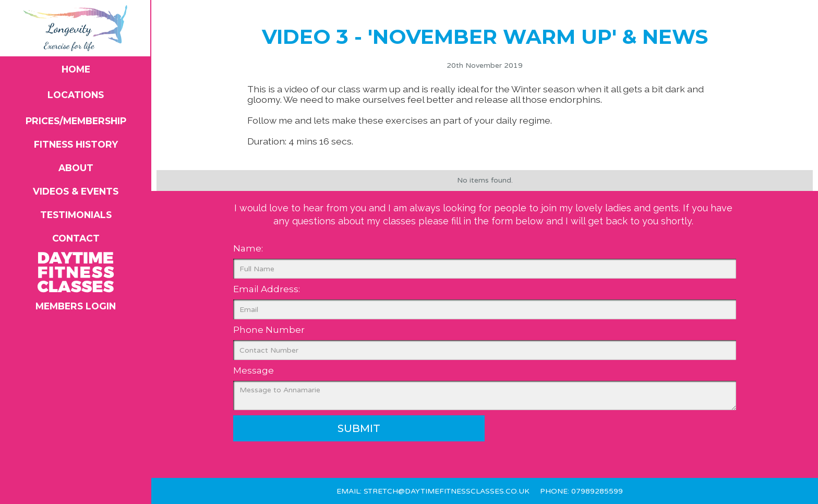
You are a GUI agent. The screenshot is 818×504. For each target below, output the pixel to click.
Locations (76, 95)
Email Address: (267, 289)
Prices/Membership (76, 121)
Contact (76, 238)
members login (76, 306)
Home (76, 69)
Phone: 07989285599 (581, 491)
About (76, 168)
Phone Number (269, 330)
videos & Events (76, 191)
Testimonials (76, 215)
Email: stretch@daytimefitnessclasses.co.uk (433, 491)
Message (254, 370)
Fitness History (76, 144)
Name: (248, 248)
